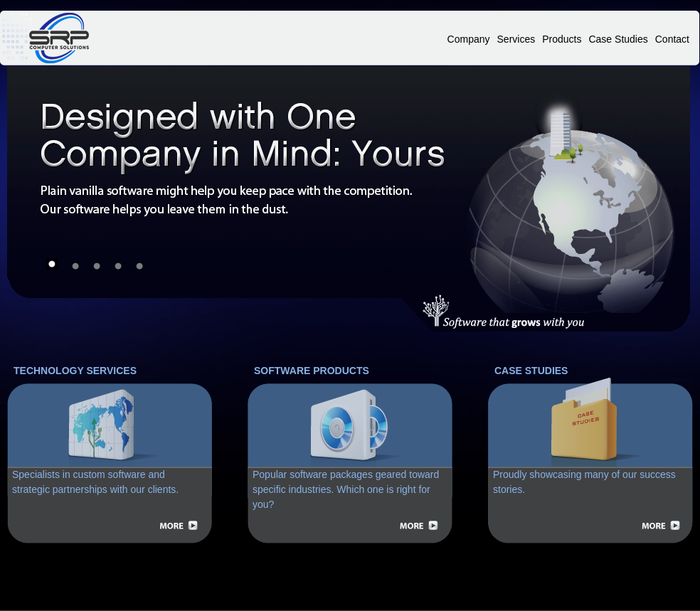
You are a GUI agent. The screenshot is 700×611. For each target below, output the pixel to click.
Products (562, 39)
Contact (672, 39)
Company (469, 39)
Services (516, 39)
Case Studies (618, 39)
